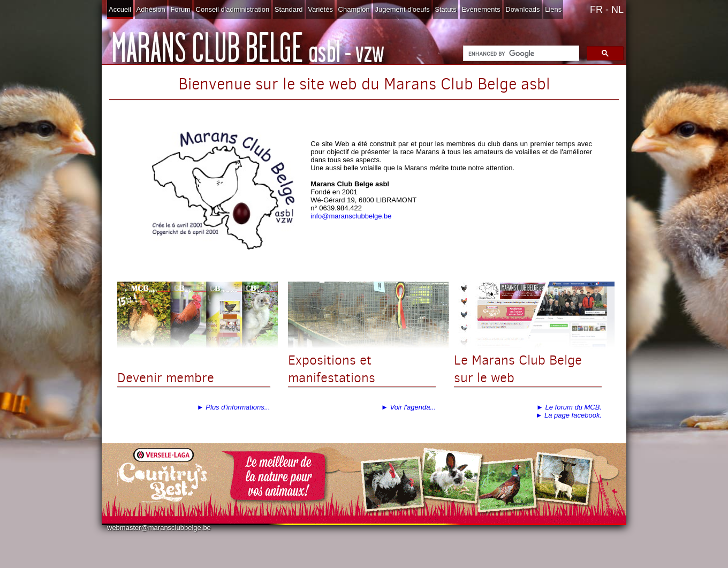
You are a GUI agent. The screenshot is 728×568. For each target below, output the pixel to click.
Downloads (522, 9)
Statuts (445, 9)
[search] (520, 54)
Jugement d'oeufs (402, 9)
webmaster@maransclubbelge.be (159, 528)
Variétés (320, 9)
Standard (289, 9)
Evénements (481, 9)
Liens (553, 9)
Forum (180, 9)
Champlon (354, 9)
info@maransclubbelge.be (351, 216)
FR (596, 10)
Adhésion (151, 9)
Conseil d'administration (233, 9)
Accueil (120, 9)
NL (617, 10)
